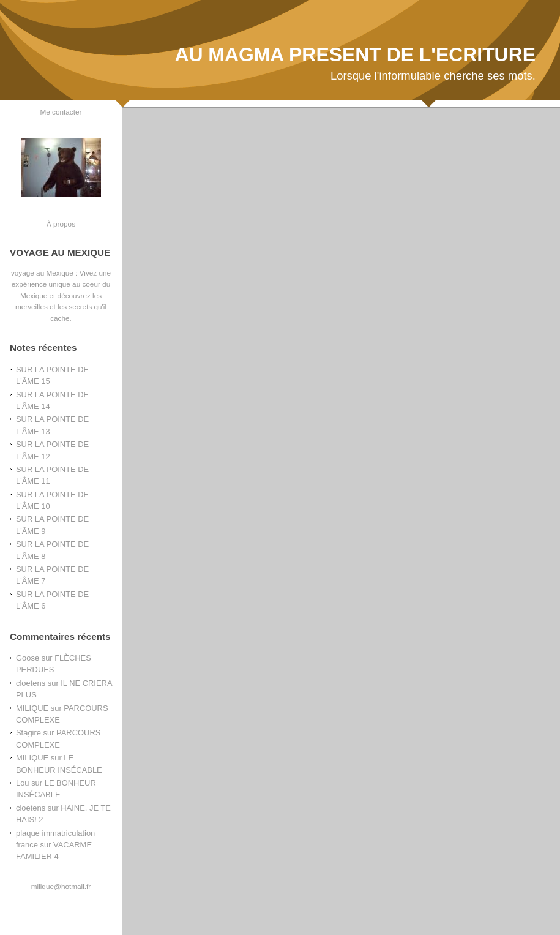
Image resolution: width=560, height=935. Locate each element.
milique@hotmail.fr (61, 886)
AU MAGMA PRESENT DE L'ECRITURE (355, 54)
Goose (28, 658)
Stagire (28, 733)
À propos (61, 224)
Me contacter (61, 112)
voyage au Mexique (42, 273)
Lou (23, 783)
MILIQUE (32, 708)
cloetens (31, 683)
